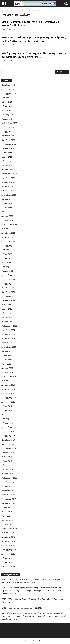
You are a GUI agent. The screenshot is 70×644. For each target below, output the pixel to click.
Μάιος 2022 (6, 263)
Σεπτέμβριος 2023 (9, 195)
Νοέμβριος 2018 (8, 440)
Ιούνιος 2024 (7, 157)
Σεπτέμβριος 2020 (9, 347)
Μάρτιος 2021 (7, 322)
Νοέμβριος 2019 (8, 389)
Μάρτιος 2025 (7, 119)
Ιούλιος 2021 (7, 305)
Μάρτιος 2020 (7, 372)
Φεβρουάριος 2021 (9, 326)
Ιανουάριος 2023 (8, 229)
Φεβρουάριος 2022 (9, 275)
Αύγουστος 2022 (8, 250)
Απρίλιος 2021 (7, 317)
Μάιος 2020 (6, 364)
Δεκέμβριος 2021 (8, 284)
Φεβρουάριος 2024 (9, 174)
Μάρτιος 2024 (7, 170)
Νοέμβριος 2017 (8, 491)
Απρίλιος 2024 (7, 165)
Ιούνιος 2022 (7, 258)
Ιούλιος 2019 (7, 406)
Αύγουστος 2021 (8, 301)
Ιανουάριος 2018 (8, 482)
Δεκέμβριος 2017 (8, 486)
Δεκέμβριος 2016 (8, 537)
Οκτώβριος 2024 (8, 140)
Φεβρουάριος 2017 (9, 529)
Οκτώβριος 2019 (8, 393)
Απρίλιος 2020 (7, 368)
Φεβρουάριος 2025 (9, 123)
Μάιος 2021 (6, 313)
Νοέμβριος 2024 (8, 136)
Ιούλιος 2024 (7, 153)
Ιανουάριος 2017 (8, 533)
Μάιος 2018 (6, 465)
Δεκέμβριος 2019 (8, 385)
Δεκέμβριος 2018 (8, 436)
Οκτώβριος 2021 (8, 292)
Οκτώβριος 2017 (8, 495)
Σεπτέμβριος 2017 (9, 499)
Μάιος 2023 (6, 212)
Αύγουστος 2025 (8, 98)
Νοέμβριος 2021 (8, 288)
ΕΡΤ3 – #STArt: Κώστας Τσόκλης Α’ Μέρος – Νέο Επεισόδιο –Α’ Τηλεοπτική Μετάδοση (32, 600)
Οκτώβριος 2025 (8, 89)
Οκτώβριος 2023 (8, 191)
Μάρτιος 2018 (7, 474)
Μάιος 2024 (6, 161)
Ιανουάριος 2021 (8, 330)
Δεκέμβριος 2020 (8, 334)
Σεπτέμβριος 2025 (9, 94)
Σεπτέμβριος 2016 (9, 550)
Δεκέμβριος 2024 (8, 132)
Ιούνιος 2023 (7, 208)
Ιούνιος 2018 (7, 461)
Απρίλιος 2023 (7, 216)
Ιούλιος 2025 (7, 102)
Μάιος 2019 (6, 415)
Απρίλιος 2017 (7, 520)
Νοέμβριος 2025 (8, 85)
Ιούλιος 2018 (7, 457)
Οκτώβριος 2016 (8, 546)
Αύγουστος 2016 (8, 554)
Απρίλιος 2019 (7, 419)
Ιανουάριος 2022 (8, 279)
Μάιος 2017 (6, 516)
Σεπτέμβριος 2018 (9, 448)
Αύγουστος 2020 (8, 351)
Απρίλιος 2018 (7, 469)
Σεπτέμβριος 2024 (9, 144)
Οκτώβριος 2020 (8, 343)
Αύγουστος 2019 (8, 402)
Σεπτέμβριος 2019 (9, 398)
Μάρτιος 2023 (7, 220)
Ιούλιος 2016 (7, 558)
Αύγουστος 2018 (8, 453)
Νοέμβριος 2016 (8, 541)
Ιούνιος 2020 (7, 360)
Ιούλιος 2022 (7, 254)
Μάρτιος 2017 (7, 524)
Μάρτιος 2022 (7, 271)
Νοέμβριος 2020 (8, 339)
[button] (66, 4)
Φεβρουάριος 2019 (9, 427)
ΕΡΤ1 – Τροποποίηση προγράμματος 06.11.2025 (22, 608)
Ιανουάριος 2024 (8, 178)
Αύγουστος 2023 (8, 199)
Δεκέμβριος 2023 (8, 182)
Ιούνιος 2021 (7, 309)
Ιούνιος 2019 (7, 410)
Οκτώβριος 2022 (8, 241)
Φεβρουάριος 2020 (9, 377)
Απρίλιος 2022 (7, 267)
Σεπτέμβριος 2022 (9, 246)
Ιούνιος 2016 (7, 562)
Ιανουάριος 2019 (8, 431)
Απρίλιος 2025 (7, 115)
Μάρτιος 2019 (7, 423)
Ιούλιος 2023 (7, 203)
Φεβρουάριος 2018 (9, 478)
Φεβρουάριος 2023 (9, 224)
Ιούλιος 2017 (7, 507)
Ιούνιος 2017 (7, 512)
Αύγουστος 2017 (8, 503)
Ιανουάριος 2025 (8, 127)
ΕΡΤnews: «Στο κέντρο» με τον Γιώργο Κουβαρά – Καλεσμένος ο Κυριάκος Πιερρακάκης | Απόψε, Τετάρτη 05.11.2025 (32, 581)
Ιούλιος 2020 (7, 355)
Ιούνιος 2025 (7, 106)
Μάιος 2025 (6, 110)
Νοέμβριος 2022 (8, 237)
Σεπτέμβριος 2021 (9, 296)
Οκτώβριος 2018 (8, 444)
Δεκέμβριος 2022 (8, 233)
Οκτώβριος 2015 (8, 567)
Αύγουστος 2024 (8, 148)
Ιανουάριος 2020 (8, 381)
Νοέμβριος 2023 (8, 186)
